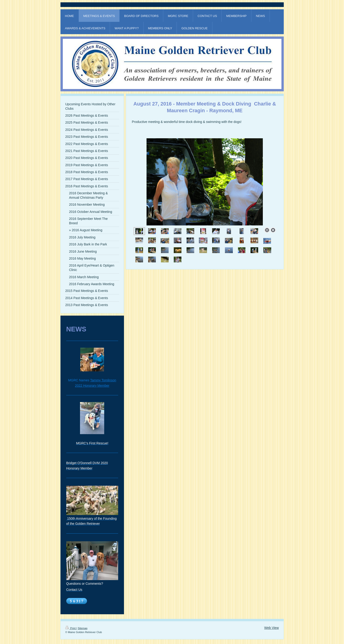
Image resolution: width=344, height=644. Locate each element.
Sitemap (83, 628)
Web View (272, 628)
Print (71, 628)
